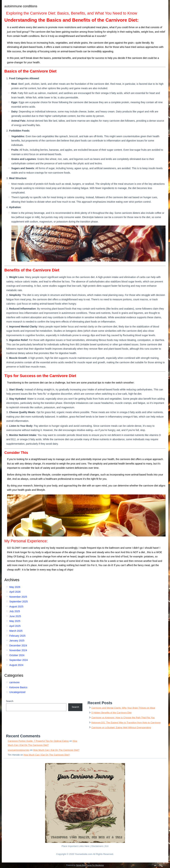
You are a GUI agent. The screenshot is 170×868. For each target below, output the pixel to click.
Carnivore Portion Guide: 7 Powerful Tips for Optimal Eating (38, 741)
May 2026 (15, 587)
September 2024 (19, 660)
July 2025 (15, 611)
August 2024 (16, 665)
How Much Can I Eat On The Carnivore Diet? (56, 750)
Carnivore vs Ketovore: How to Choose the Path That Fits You (123, 718)
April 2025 (15, 626)
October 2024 (17, 655)
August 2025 (16, 607)
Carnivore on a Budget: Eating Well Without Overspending (121, 727)
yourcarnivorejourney (19, 750)
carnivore (15, 682)
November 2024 (18, 650)
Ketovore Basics (18, 687)
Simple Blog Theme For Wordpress (90, 865)
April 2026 (15, 592)
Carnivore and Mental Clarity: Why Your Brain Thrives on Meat (123, 708)
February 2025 (17, 636)
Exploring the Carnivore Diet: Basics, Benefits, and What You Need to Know (72, 13)
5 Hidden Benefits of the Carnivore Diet (111, 713)
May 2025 (15, 621)
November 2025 (18, 597)
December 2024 (18, 646)
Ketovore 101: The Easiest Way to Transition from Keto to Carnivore (126, 723)
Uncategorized (17, 692)
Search (10, 701)
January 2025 (17, 641)
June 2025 (15, 616)
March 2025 (16, 631)
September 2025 (19, 602)
